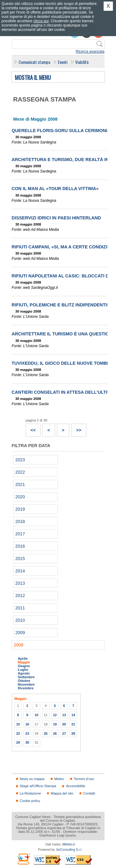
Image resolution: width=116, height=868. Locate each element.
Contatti (89, 793)
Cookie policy (30, 801)
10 (37, 715)
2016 (20, 546)
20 (64, 724)
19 (55, 724)
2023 (20, 460)
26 (55, 733)
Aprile (23, 658)
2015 (20, 559)
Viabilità (82, 62)
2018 (20, 521)
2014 (20, 571)
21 (73, 724)
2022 (20, 472)
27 (64, 733)
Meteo (59, 779)
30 (27, 742)
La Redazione (30, 793)
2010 (20, 620)
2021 (20, 484)
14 (73, 715)
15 (18, 724)
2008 (19, 645)
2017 (20, 534)
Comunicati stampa (34, 62)
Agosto (24, 673)
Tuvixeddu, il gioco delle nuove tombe (61, 363)
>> (76, 428)
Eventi (63, 62)
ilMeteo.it (69, 844)
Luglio (23, 670)
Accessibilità (75, 786)
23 (27, 733)
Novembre (26, 684)
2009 (20, 633)
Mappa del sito (62, 793)
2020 (20, 497)
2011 (20, 608)
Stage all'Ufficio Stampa (38, 786)
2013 (20, 583)
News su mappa (32, 779)
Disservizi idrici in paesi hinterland (56, 218)
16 (27, 724)
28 (73, 733)
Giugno (24, 666)
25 (45, 733)
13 (64, 715)
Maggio (24, 662)
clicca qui (41, 21)
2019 (20, 509)
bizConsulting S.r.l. (69, 850)
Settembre (26, 677)
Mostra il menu (33, 78)
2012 (20, 596)
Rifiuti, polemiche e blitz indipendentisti (63, 305)
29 (18, 742)
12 (55, 715)
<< (31, 428)
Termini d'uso (84, 779)
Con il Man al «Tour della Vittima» (55, 189)
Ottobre (24, 681)
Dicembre (26, 688)
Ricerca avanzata (90, 52)
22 (18, 733)
